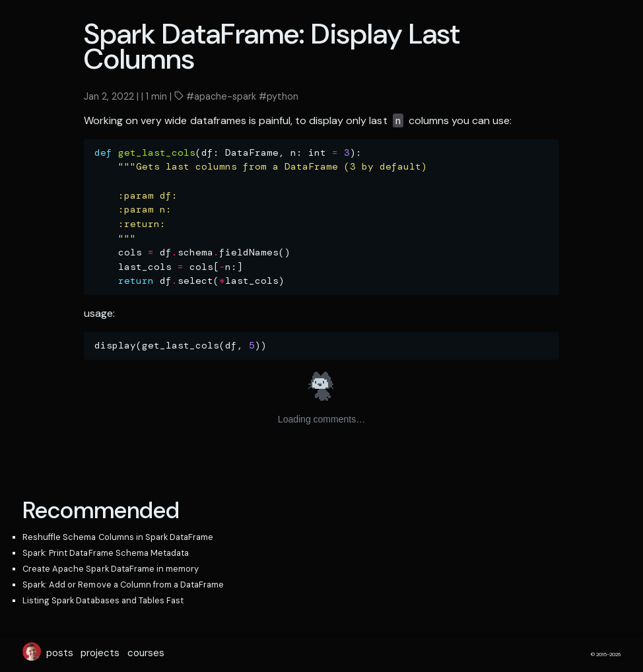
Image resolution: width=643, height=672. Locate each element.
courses (146, 653)
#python (277, 96)
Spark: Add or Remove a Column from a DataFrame (123, 585)
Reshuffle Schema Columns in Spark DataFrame (118, 537)
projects (100, 653)
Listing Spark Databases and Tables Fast (103, 600)
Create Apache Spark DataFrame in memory (111, 569)
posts (60, 653)
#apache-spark (220, 96)
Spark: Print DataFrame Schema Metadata (106, 553)
